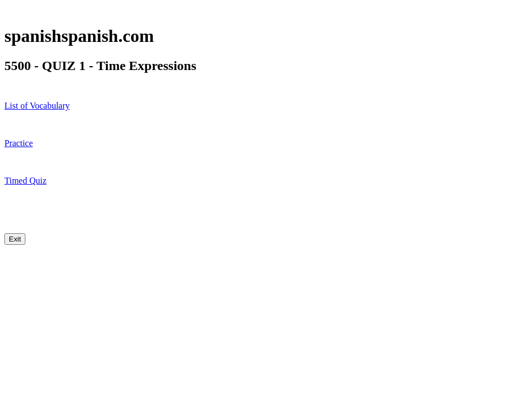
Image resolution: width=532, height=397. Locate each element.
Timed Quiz (25, 181)
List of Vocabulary (37, 106)
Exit (15, 239)
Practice (19, 143)
